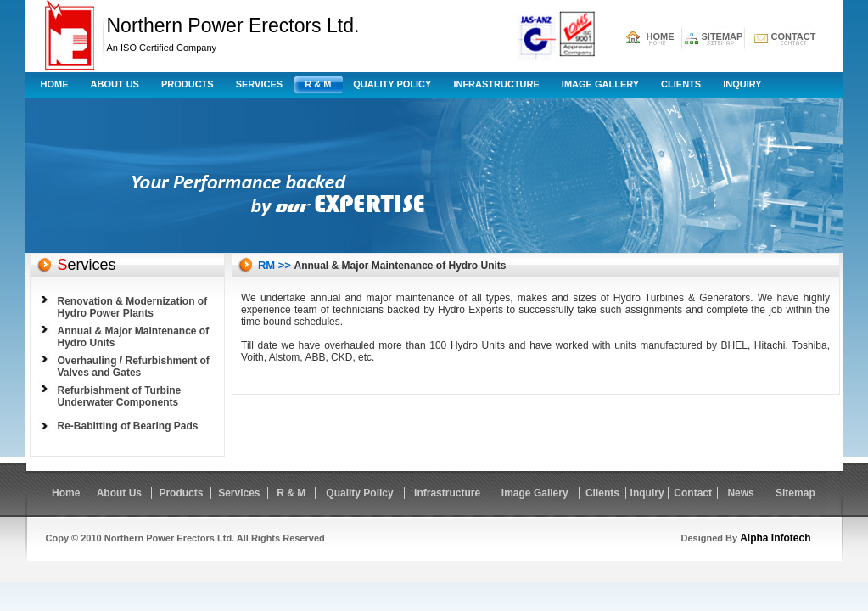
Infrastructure (496, 84)
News (740, 493)
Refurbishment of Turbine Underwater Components (120, 396)
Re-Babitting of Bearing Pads (128, 426)
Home (55, 84)
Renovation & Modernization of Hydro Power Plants (133, 307)
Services (259, 84)
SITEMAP (722, 36)
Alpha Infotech (775, 538)
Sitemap (795, 493)
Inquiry (742, 84)
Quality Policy (392, 84)
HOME (661, 36)
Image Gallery (600, 84)
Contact (693, 493)
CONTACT (794, 36)
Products (188, 84)
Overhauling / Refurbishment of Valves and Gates (134, 367)
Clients (681, 84)
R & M (318, 84)
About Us (115, 84)
